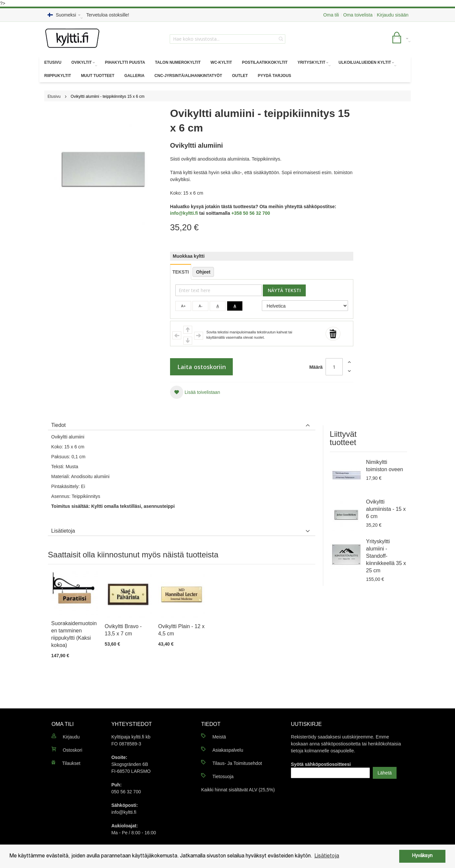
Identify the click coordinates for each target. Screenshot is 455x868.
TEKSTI (181, 272)
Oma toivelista (358, 15)
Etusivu (54, 96)
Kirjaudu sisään (393, 15)
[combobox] (227, 39)
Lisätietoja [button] (327, 856)
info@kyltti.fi (184, 213)
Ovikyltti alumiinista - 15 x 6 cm (386, 509)
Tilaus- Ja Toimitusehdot (237, 763)
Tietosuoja (223, 776)
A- (200, 306)
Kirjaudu (71, 737)
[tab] (182, 424)
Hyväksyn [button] (422, 856)
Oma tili (331, 15)
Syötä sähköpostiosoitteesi (321, 764)
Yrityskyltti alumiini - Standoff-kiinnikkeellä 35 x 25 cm (386, 556)
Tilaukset (71, 763)
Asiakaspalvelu (228, 750)
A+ (183, 306)
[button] (195, 392)
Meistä (219, 737)
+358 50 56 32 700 (251, 213)
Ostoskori (72, 750)
